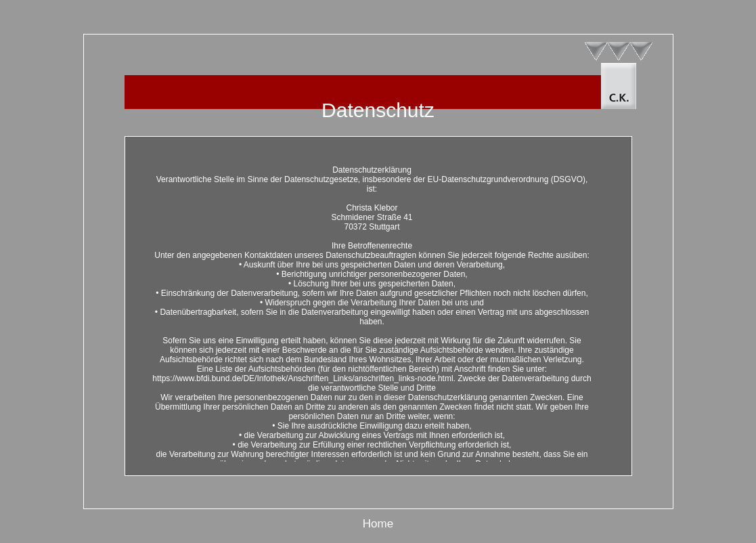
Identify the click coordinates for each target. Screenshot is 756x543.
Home (378, 524)
